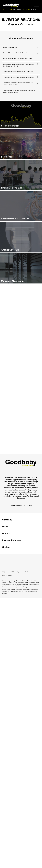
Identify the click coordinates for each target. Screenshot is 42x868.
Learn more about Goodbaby (21, 505)
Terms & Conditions (7, 576)
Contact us (34, 10)
